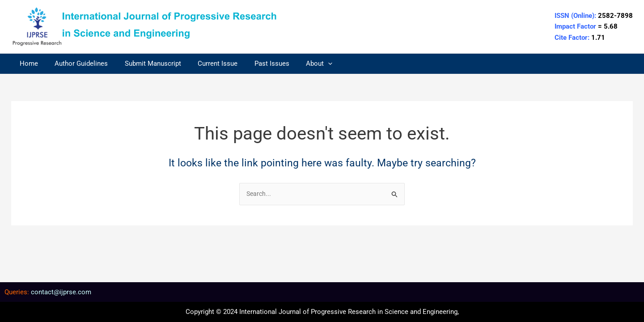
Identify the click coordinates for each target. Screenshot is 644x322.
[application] (310, 64)
